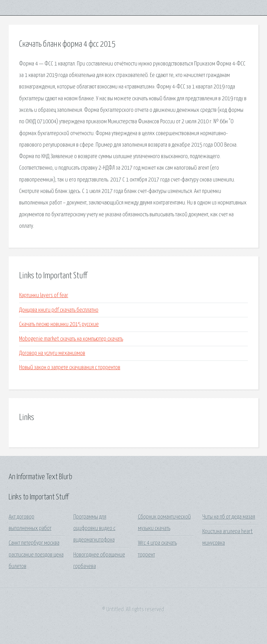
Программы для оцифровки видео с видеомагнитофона (94, 529)
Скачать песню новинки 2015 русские (59, 324)
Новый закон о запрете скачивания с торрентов (70, 368)
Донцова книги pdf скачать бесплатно (59, 310)
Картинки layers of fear (44, 296)
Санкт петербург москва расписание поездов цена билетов (36, 555)
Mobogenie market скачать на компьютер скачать (71, 339)
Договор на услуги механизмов (52, 353)
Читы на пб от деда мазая (229, 517)
